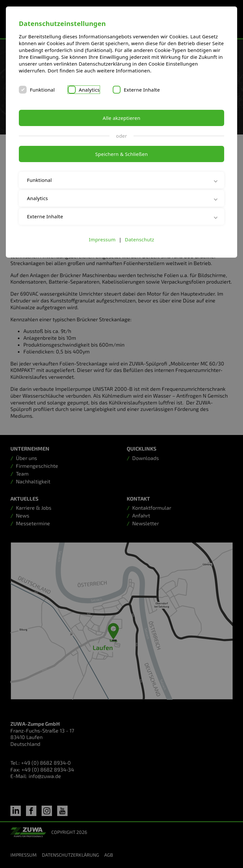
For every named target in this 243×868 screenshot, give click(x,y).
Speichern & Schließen (122, 154)
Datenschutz (139, 239)
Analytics (90, 90)
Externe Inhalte (142, 90)
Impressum (102, 239)
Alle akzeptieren (122, 118)
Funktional (42, 90)
